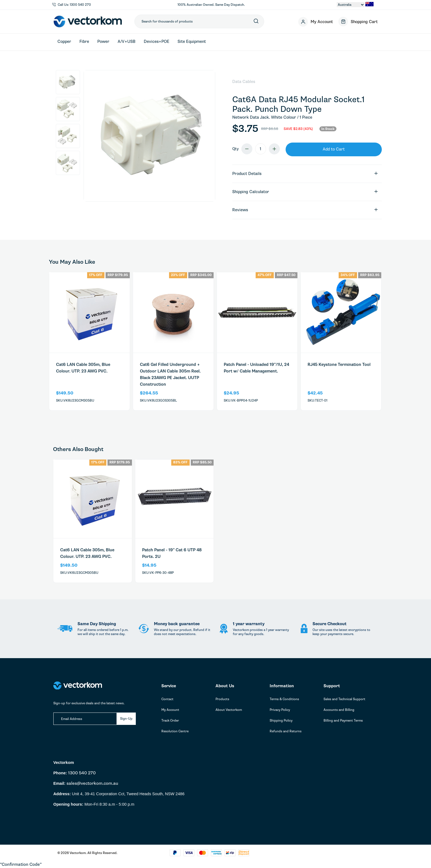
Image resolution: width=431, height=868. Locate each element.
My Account (170, 710)
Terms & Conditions (284, 699)
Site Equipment (192, 41)
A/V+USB (127, 41)
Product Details (305, 174)
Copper (64, 41)
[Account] (316, 22)
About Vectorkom (229, 710)
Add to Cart (334, 149)
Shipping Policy (281, 720)
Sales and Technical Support (344, 699)
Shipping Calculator (305, 192)
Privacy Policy (280, 710)
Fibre (84, 41)
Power (103, 41)
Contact (167, 699)
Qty (235, 149)
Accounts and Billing (339, 710)
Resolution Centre (175, 731)
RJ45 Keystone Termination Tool (339, 365)
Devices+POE (157, 41)
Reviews (305, 210)
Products (222, 699)
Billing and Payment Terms (343, 720)
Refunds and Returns (286, 731)
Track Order (170, 720)
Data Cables (244, 82)
